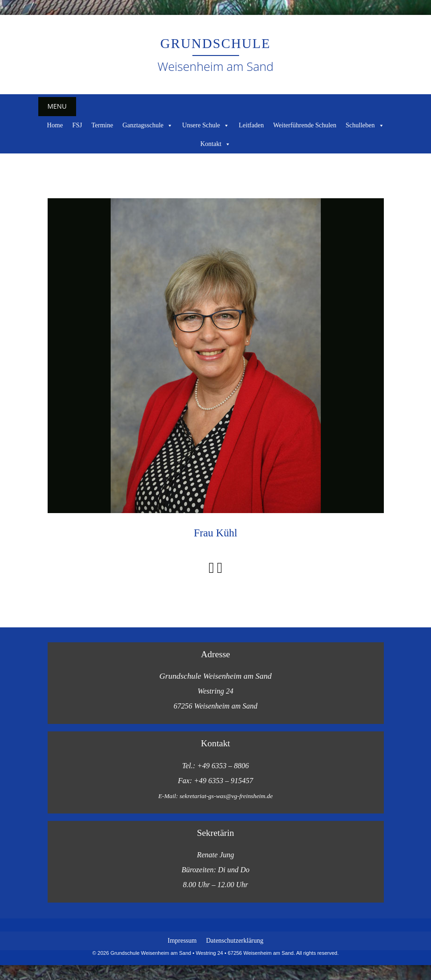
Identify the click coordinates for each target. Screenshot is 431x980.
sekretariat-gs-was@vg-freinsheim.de (226, 796)
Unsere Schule (206, 125)
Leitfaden (251, 125)
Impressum (182, 941)
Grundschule (215, 43)
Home (55, 125)
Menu (57, 106)
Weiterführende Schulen (305, 125)
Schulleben (365, 125)
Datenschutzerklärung (235, 941)
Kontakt (215, 144)
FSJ (77, 125)
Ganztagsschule (148, 125)
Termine (102, 125)
